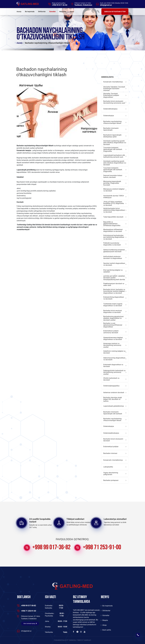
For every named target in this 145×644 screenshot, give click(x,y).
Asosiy (19, 12)
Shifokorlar (42, 12)
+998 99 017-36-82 (60, 5)
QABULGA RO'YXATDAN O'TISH (115, 12)
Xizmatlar (52, 12)
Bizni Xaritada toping (30, 623)
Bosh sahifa (106, 630)
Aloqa (72, 12)
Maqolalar (63, 12)
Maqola (104, 620)
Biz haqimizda (30, 12)
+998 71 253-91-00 (102, 548)
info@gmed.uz (106, 5)
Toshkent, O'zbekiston (83, 5)
